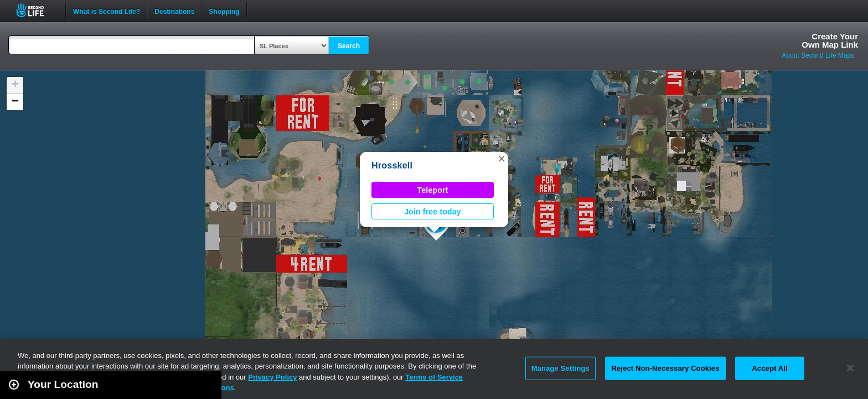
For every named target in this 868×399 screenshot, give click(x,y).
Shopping (224, 11)
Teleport (433, 190)
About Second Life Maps (818, 55)
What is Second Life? (107, 11)
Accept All (769, 368)
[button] (502, 158)
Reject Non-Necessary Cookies (665, 368)
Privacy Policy (272, 377)
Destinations (174, 11)
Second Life (36, 10)
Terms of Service (434, 377)
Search (349, 46)
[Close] (850, 368)
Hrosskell (392, 165)
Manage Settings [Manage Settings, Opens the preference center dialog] (560, 368)
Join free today (433, 212)
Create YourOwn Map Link (830, 40)
